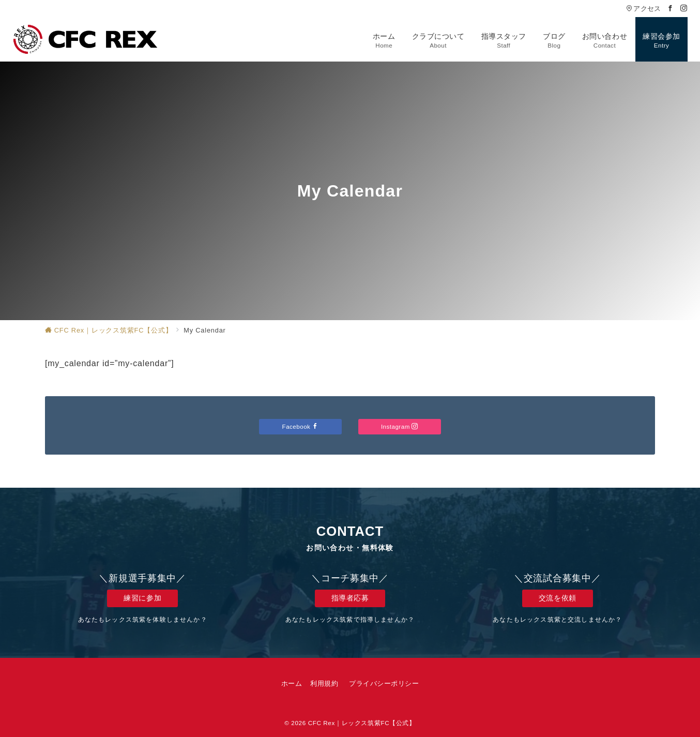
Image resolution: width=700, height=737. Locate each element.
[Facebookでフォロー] (671, 9)
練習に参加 (142, 598)
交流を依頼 (558, 598)
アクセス (643, 9)
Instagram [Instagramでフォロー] (400, 426)
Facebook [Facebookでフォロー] (301, 426)
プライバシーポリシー (384, 683)
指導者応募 (350, 598)
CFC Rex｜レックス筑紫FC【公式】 (362, 723)
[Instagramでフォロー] (684, 9)
